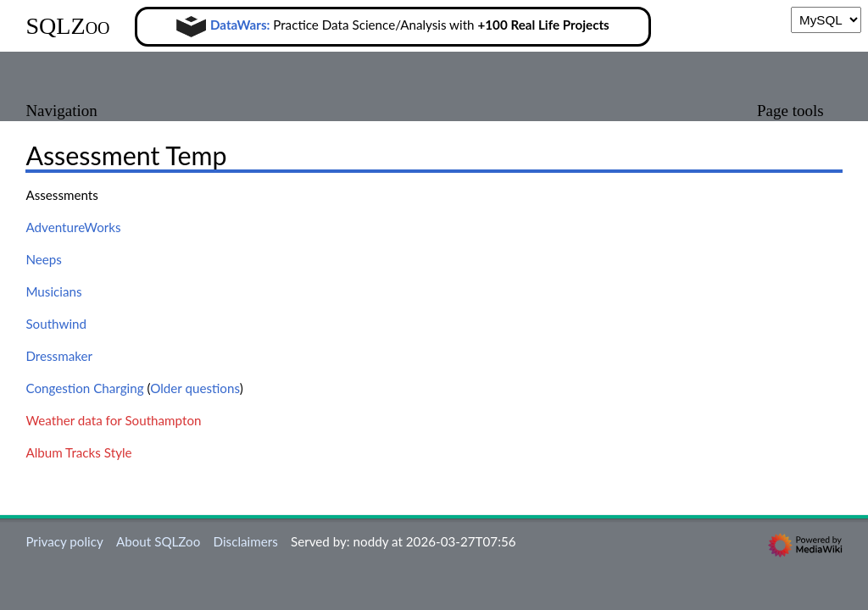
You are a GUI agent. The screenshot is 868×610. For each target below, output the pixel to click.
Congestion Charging (84, 388)
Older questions (195, 388)
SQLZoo (67, 26)
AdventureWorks (73, 227)
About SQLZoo (158, 541)
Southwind (56, 324)
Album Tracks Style (78, 452)
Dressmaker (59, 356)
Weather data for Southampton (113, 420)
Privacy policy (64, 541)
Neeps (44, 259)
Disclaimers (246, 541)
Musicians (53, 291)
